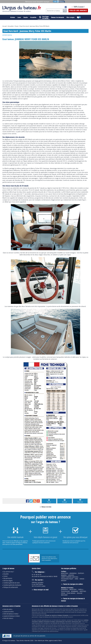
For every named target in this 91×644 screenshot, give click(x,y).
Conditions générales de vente (12, 583)
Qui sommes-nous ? (9, 572)
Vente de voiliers (8, 609)
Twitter (31, 501)
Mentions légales (8, 581)
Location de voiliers (9, 612)
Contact (5, 576)
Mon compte (70, 17)
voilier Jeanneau (50, 611)
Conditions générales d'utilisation (12, 585)
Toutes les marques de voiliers (73, 584)
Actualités (33, 17)
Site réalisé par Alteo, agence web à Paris (48, 640)
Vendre (26, 17)
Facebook (27, 501)
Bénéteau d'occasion (38, 611)
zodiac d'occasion (67, 611)
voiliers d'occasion (64, 609)
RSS (35, 501)
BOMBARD (75, 591)
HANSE (82, 579)
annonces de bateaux (51, 609)
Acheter (13, 17)
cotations (64, 620)
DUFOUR (81, 573)
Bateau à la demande (58, 17)
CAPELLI (81, 589)
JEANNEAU (73, 573)
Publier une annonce (78, 10)
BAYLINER (64, 595)
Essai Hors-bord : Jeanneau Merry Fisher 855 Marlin (34, 26)
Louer (19, 17)
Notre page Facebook (66, 7)
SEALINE (80, 593)
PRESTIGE (83, 591)
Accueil (5, 26)
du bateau (44, 17)
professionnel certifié (78, 615)
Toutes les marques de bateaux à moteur (73, 600)
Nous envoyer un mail (41, 590)
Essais (17, 26)
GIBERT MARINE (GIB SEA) (70, 577)
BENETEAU (65, 573)
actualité (35, 627)
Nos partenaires (8, 578)
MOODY (64, 581)
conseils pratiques (82, 627)
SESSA (63, 593)
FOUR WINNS (71, 593)
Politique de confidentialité (11, 587)
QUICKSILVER (65, 591)
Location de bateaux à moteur (12, 616)
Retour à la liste (46, 507)
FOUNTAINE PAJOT (67, 579)
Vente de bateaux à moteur (11, 614)
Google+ (38, 501)
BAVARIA (64, 575)
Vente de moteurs (8, 618)
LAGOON (71, 575)
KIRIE (76, 579)
